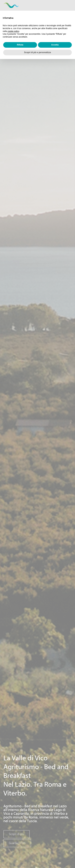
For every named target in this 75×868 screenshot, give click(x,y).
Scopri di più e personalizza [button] (37, 52)
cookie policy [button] (13, 31)
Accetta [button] (55, 45)
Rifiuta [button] (20, 45)
